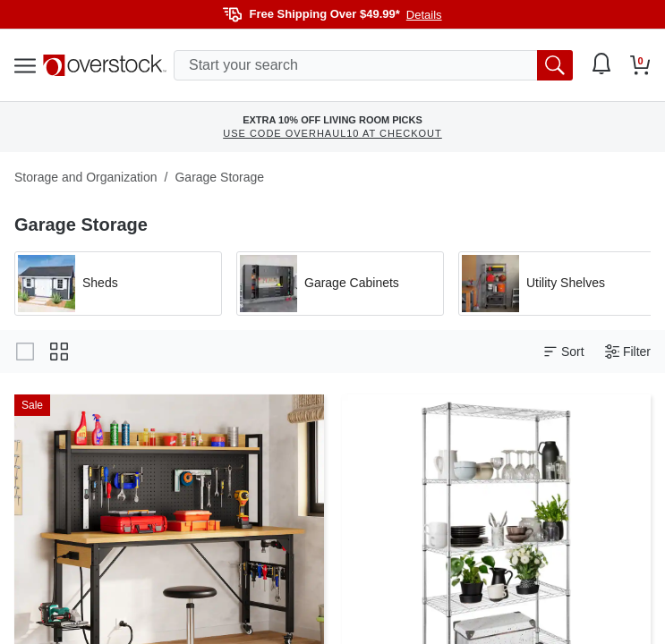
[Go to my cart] (640, 65)
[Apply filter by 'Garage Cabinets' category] (340, 284)
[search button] (555, 65)
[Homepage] (105, 65)
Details (424, 15)
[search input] (373, 65)
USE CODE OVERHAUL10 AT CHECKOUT (332, 133)
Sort (564, 352)
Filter (628, 352)
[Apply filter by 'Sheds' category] (118, 284)
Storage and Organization (86, 177)
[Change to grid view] (59, 352)
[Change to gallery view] (25, 352)
